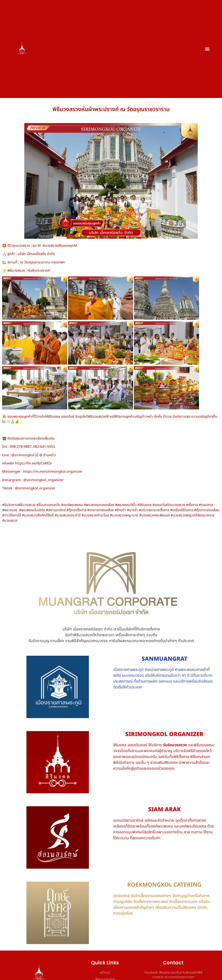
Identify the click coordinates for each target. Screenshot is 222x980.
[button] (207, 49)
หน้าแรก (105, 973)
